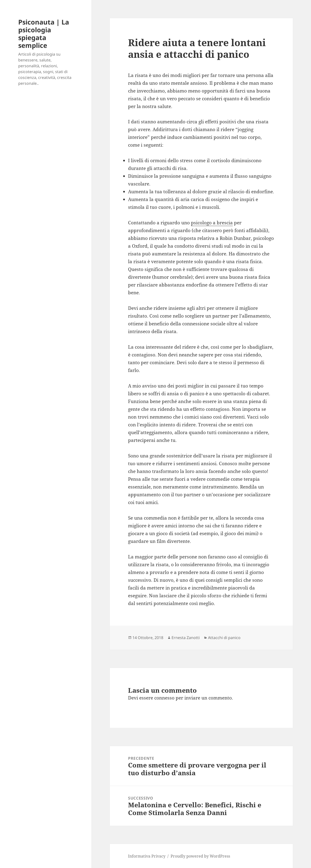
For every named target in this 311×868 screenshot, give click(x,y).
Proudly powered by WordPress (200, 856)
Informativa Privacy (147, 856)
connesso (164, 698)
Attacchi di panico (224, 638)
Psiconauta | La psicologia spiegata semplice (44, 34)
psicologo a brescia (212, 223)
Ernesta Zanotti (186, 638)
